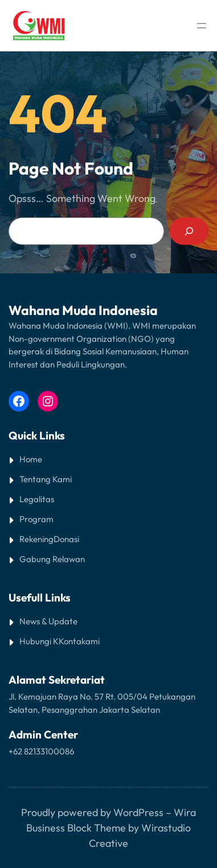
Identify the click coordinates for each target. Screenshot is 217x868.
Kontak (72, 641)
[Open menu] (202, 26)
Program (36, 519)
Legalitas (37, 499)
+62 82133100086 (41, 751)
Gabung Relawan (52, 559)
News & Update (48, 621)
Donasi (66, 539)
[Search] (189, 231)
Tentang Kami (46, 479)
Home (31, 459)
